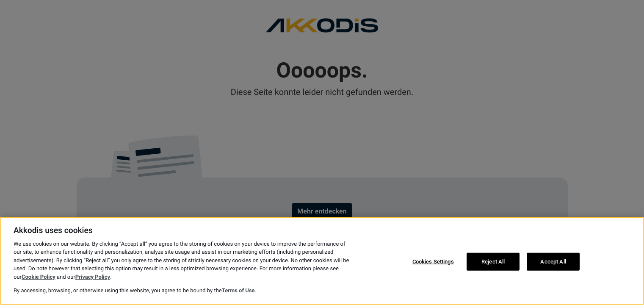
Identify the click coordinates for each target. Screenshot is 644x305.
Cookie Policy (39, 277)
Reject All (493, 262)
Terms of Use (238, 291)
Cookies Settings (433, 262)
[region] (322, 261)
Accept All (553, 262)
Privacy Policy (93, 277)
